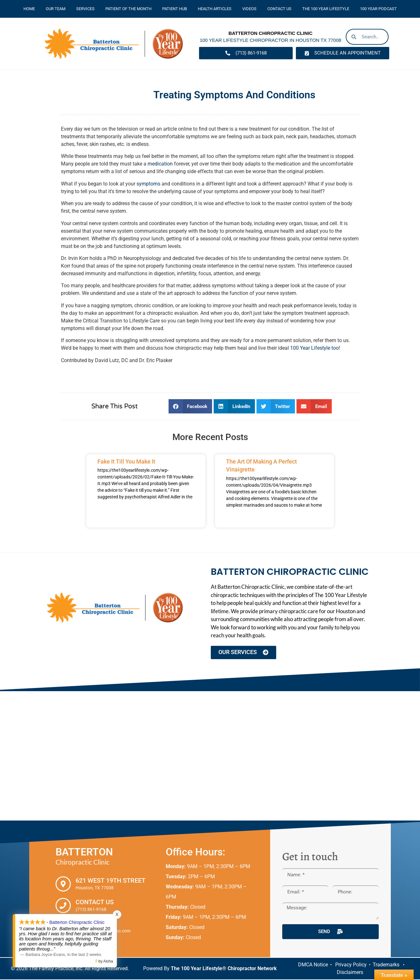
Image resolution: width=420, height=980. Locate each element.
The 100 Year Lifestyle (326, 9)
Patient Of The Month (128, 9)
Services (85, 9)
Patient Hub (175, 9)
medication (160, 164)
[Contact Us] (63, 906)
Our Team (56, 9)
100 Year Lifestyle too (314, 348)
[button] (190, 406)
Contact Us (279, 9)
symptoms (148, 184)
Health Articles (215, 9)
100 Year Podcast (378, 9)
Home (29, 9)
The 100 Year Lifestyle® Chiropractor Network (224, 969)
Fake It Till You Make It (126, 461)
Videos (249, 9)
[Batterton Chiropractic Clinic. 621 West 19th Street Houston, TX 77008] (210, 756)
